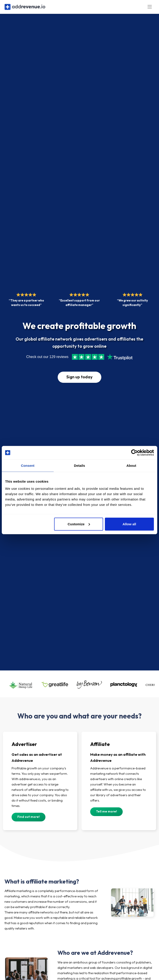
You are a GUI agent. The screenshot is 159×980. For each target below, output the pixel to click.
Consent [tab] (28, 466)
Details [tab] (79, 466)
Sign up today (79, 381)
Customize (79, 524)
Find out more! (29, 820)
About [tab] (131, 466)
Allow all (129, 524)
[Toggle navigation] (150, 9)
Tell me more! (106, 815)
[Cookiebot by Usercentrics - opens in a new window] (134, 453)
